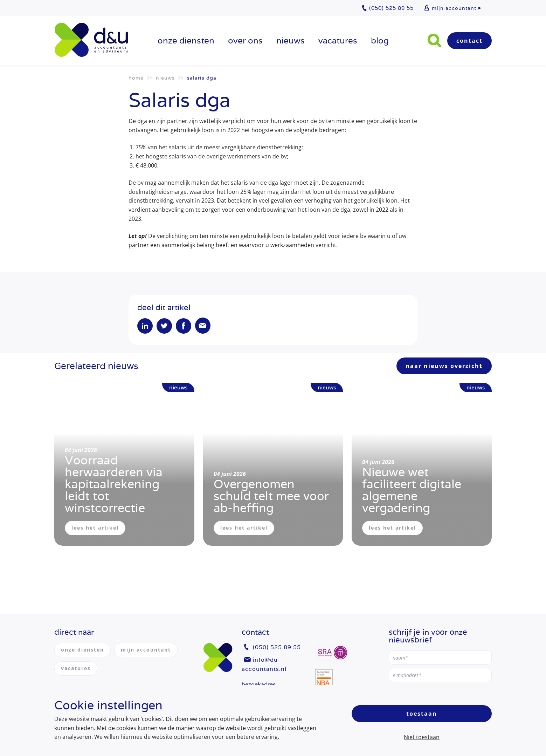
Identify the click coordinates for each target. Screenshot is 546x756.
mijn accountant (454, 8)
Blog (380, 40)
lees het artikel (95, 528)
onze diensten (186, 40)
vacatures (338, 40)
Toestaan (422, 714)
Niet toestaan (422, 737)
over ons (245, 40)
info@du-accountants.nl (264, 664)
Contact (469, 41)
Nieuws (291, 40)
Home (136, 78)
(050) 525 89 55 (277, 648)
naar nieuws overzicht (444, 366)
